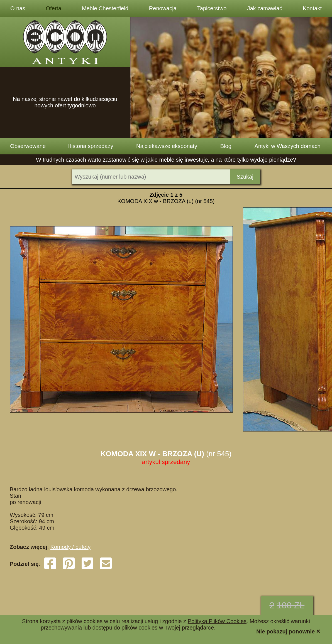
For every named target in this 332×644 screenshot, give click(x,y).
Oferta (53, 8)
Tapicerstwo (212, 8)
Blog (226, 146)
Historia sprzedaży (90, 146)
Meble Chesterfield (105, 8)
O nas (18, 8)
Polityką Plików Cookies (217, 621)
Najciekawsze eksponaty (167, 146)
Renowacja (163, 8)
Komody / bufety (71, 547)
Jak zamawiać (265, 8)
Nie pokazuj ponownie (288, 631)
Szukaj (245, 177)
